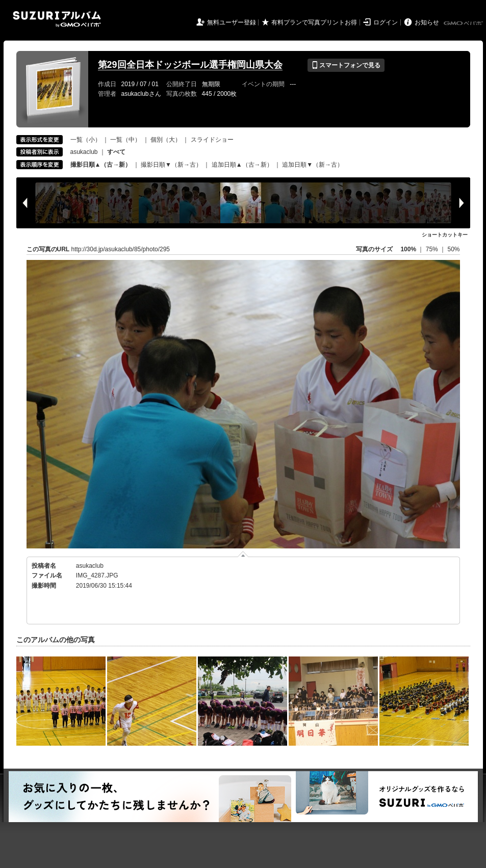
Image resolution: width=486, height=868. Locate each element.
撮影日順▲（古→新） (101, 165)
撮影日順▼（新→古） (171, 165)
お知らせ (427, 22)
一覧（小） (86, 140)
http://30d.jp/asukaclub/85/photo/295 (121, 249)
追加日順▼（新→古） (313, 165)
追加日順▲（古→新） (242, 165)
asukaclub (84, 152)
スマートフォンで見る (346, 65)
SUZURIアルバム (57, 19)
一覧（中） (125, 140)
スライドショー (212, 140)
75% (433, 249)
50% (453, 249)
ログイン (386, 22)
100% (408, 249)
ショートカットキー (445, 235)
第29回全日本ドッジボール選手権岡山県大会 (190, 65)
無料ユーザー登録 (232, 22)
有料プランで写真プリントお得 (314, 22)
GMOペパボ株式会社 (464, 23)
